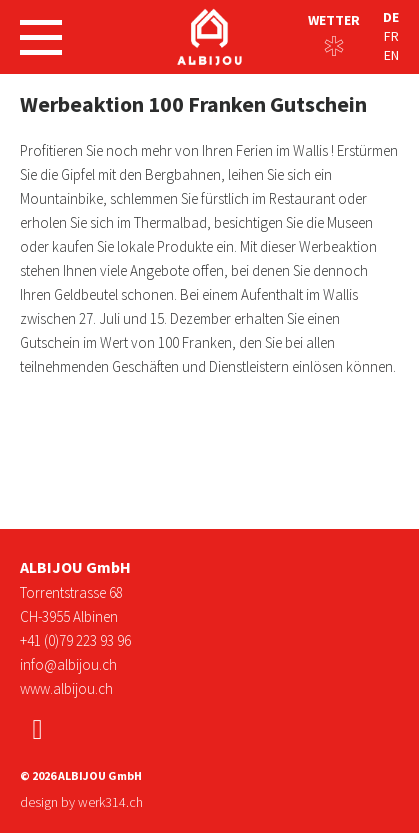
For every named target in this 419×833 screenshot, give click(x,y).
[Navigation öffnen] (41, 37)
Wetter (334, 20)
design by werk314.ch (81, 802)
